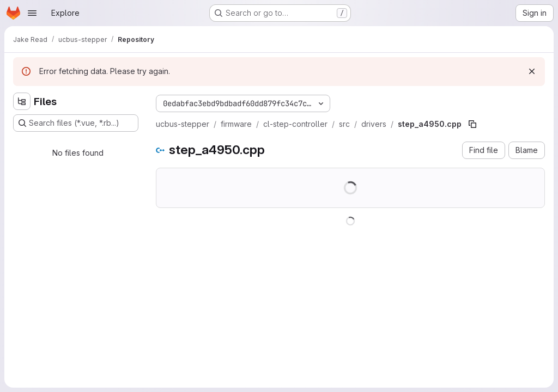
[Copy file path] (472, 124)
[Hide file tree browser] (22, 101)
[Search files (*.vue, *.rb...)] (76, 123)
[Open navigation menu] (32, 13)
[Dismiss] (532, 71)
